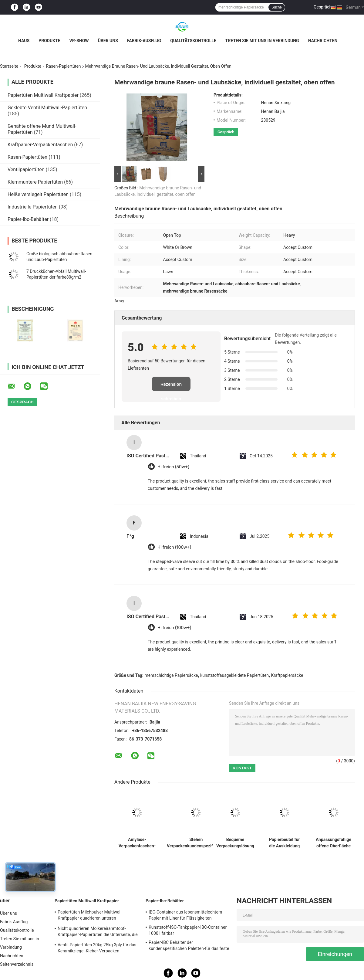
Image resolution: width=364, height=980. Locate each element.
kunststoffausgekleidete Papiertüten (234, 675)
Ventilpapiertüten (26, 170)
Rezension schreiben (171, 387)
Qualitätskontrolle (193, 41)
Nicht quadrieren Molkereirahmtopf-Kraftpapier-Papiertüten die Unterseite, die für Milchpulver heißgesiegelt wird (98, 932)
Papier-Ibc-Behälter (28, 219)
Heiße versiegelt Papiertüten (38, 194)
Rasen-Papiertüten (64, 66)
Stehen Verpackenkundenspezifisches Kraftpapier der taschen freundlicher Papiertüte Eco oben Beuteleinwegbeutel (196, 843)
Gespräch (323, 7)
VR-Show (79, 41)
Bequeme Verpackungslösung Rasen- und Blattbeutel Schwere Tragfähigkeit (235, 843)
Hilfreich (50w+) (173, 467)
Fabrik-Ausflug (144, 41)
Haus (24, 41)
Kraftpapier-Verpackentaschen (40, 145)
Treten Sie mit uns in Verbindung (262, 41)
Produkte (49, 41)
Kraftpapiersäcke (287, 675)
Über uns (108, 41)
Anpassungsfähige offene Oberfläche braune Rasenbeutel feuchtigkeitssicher (334, 843)
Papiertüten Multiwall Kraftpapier (43, 95)
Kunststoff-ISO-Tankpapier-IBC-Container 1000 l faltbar (188, 930)
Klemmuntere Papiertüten (35, 182)
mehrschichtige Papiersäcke (171, 675)
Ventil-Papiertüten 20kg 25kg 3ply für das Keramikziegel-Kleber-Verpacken (97, 948)
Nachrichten (323, 41)
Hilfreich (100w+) (174, 547)
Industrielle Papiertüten (33, 207)
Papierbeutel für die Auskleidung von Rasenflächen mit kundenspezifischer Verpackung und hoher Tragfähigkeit (284, 843)
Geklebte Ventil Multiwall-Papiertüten (47, 108)
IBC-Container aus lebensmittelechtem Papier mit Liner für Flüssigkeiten (185, 915)
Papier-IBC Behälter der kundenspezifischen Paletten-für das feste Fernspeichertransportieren (189, 946)
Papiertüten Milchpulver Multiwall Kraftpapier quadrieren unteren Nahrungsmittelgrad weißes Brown (91, 916)
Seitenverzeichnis (17, 964)
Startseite (9, 66)
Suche (277, 7)
